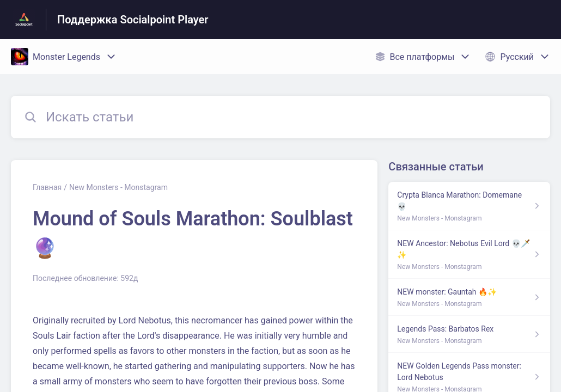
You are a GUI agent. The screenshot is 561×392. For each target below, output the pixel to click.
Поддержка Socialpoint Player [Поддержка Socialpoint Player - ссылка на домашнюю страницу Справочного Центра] (133, 20)
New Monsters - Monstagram (118, 187)
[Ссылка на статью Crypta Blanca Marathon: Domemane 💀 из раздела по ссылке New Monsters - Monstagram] (469, 206)
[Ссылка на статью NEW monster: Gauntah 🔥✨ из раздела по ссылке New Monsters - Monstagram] (469, 297)
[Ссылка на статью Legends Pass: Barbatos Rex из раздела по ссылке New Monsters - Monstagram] (469, 334)
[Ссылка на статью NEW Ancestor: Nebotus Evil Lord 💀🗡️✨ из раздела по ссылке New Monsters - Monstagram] (469, 255)
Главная (47, 187)
